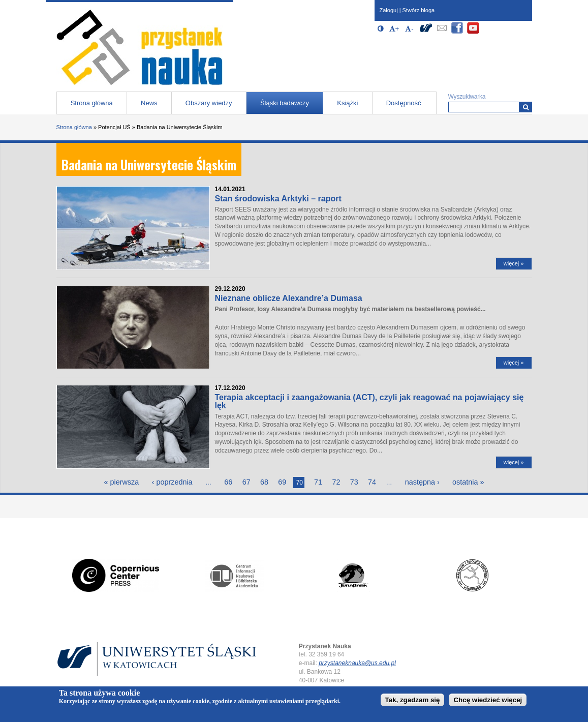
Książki (347, 103)
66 (228, 482)
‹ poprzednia (172, 482)
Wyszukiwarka (467, 97)
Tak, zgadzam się (413, 700)
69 (282, 482)
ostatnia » (468, 482)
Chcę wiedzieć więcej (488, 700)
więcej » (514, 263)
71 (318, 482)
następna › (422, 482)
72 (336, 482)
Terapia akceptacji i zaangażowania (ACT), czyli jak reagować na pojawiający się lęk (369, 401)
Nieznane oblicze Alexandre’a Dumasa (289, 298)
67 (246, 482)
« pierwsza (121, 482)
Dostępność (404, 103)
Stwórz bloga (419, 10)
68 (264, 482)
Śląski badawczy (285, 103)
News (149, 103)
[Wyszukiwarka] (526, 107)
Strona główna (92, 103)
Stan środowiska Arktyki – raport (278, 199)
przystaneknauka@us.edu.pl (357, 663)
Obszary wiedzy (209, 103)
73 (354, 482)
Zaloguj (389, 10)
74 (372, 482)
